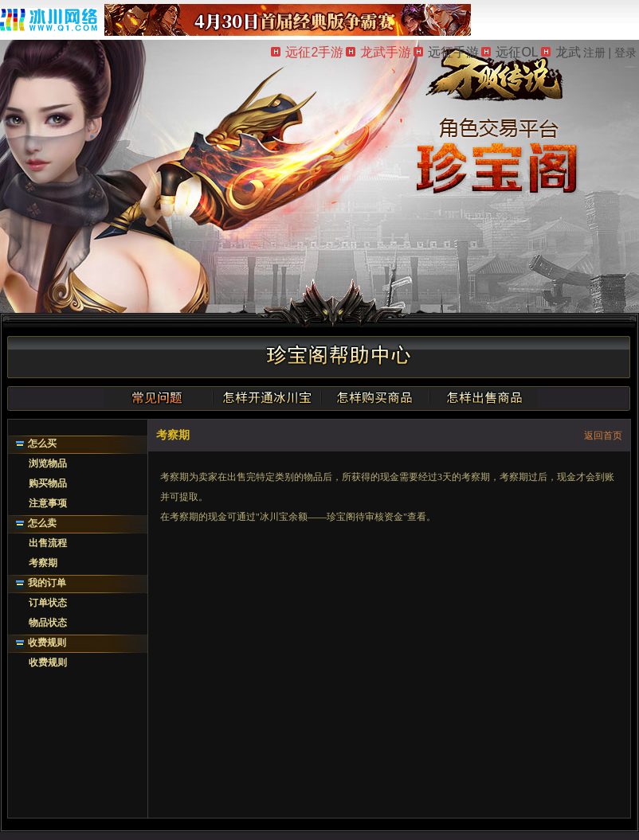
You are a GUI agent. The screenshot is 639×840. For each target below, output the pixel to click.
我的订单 (47, 583)
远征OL (510, 52)
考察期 (43, 563)
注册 (594, 53)
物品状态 (48, 623)
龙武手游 (378, 52)
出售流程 (48, 543)
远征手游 (446, 52)
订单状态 (48, 603)
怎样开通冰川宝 (267, 397)
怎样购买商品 (375, 397)
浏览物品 (48, 463)
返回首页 (603, 436)
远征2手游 (307, 52)
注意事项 (48, 503)
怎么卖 (42, 523)
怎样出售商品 (484, 397)
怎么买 (42, 443)
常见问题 (159, 397)
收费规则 (47, 643)
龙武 (561, 52)
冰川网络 (49, 20)
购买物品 (48, 483)
